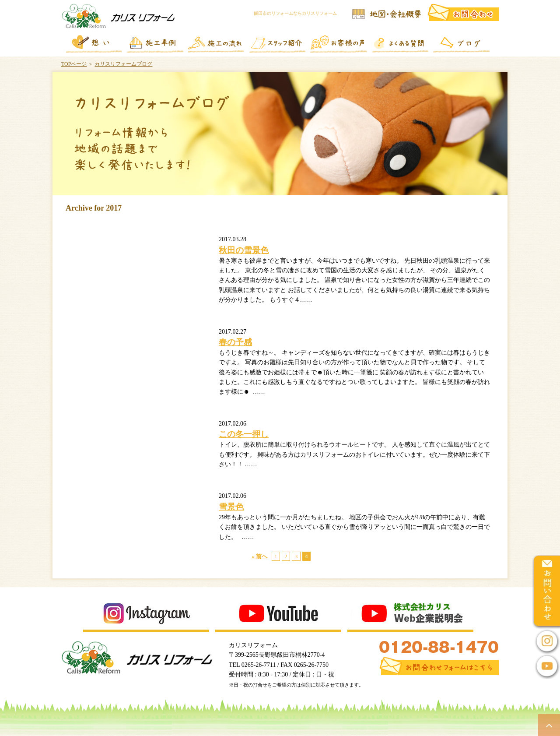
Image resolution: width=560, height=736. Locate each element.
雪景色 (231, 507)
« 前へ (259, 556)
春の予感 (235, 342)
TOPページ (74, 64)
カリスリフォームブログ (123, 64)
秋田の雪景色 (244, 250)
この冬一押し (244, 434)
